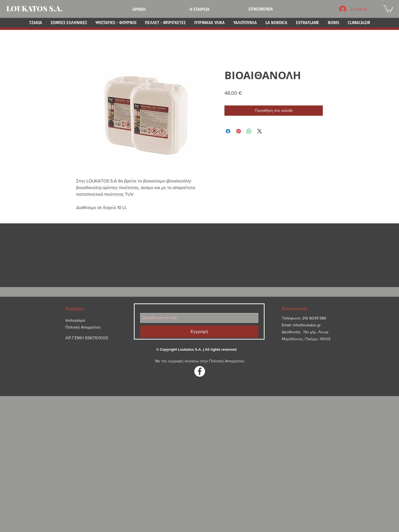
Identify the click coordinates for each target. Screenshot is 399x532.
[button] (388, 8)
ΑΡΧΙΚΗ (139, 9)
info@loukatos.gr (307, 325)
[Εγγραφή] (199, 332)
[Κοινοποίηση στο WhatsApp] (249, 131)
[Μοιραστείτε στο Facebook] (228, 131)
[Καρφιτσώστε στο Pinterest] (239, 131)
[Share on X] (260, 131)
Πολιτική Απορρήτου (227, 361)
